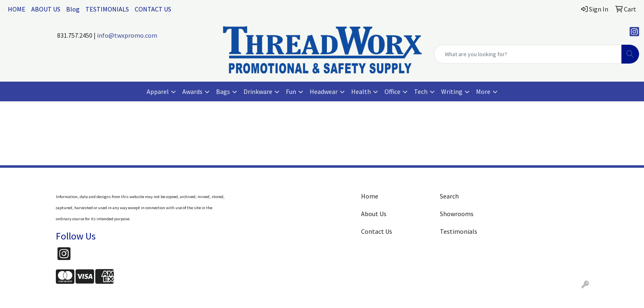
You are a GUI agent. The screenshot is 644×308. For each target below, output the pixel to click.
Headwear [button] (324, 91)
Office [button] (392, 91)
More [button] (483, 91)
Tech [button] (421, 91)
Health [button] (361, 91)
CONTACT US (153, 9)
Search (449, 196)
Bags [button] (223, 91)
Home (370, 196)
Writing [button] (452, 91)
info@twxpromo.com (127, 35)
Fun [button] (291, 91)
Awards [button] (192, 91)
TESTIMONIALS (107, 9)
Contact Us (377, 231)
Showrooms (457, 214)
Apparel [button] (158, 91)
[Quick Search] (528, 54)
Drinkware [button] (258, 91)
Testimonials (459, 231)
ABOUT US (46, 9)
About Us (374, 214)
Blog (73, 9)
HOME (17, 9)
